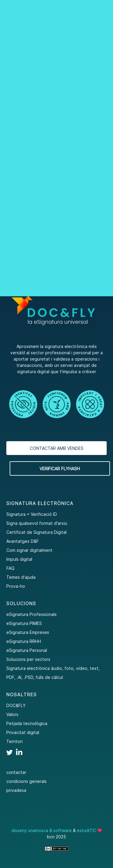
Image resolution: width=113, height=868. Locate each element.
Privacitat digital (23, 732)
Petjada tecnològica (27, 723)
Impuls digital (19, 559)
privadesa (16, 790)
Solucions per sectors (28, 659)
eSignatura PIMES (24, 623)
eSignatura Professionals (31, 614)
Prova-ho (16, 586)
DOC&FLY (16, 705)
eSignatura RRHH (24, 641)
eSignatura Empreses (28, 632)
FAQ (10, 568)
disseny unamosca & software (42, 830)
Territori (14, 741)
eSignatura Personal (27, 650)
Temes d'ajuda (21, 577)
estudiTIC (87, 830)
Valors (12, 714)
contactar (16, 772)
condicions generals (27, 781)
